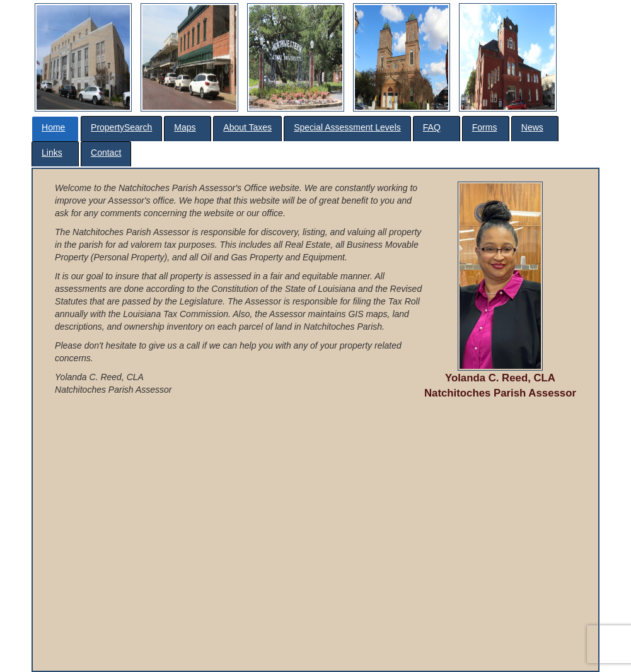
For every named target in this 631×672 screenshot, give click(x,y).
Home (53, 127)
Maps (185, 127)
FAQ (432, 127)
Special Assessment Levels (347, 127)
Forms (485, 127)
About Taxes (247, 127)
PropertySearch (121, 127)
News (532, 127)
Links (52, 153)
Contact (106, 153)
